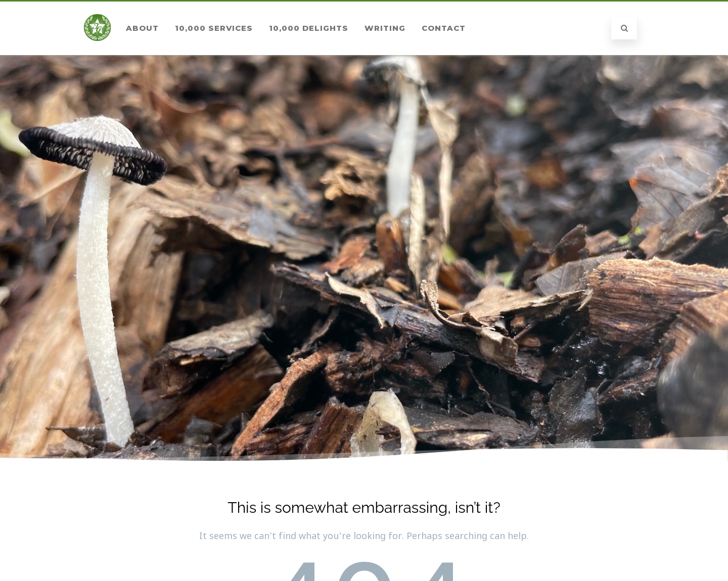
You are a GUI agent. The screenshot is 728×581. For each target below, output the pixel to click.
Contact (444, 28)
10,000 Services (214, 28)
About (142, 28)
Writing (385, 28)
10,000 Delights (309, 28)
